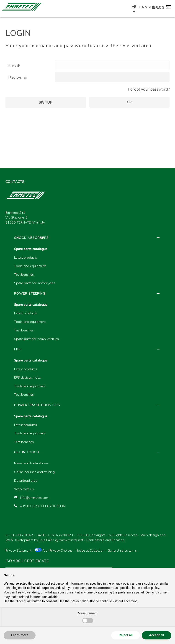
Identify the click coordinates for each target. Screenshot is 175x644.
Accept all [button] (157, 635)
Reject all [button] (125, 635)
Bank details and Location (105, 540)
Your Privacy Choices (53, 550)
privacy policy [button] (121, 583)
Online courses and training (34, 472)
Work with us (24, 489)
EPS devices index (27, 377)
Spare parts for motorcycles (35, 283)
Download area (26, 481)
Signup (46, 102)
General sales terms (122, 550)
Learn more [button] (20, 635)
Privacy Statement (18, 550)
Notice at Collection (90, 550)
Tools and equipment (30, 266)
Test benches (24, 275)
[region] (87, 379)
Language (147, 7)
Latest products (26, 257)
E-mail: (14, 66)
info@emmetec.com (31, 498)
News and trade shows (31, 463)
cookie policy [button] (150, 588)
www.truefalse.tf (71, 540)
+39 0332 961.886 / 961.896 (40, 506)
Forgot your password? (149, 89)
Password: (18, 78)
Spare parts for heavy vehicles (36, 339)
